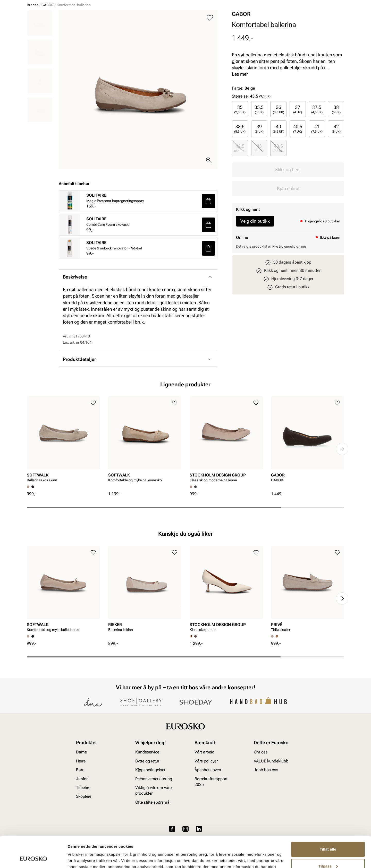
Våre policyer (206, 797)
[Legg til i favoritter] (210, 58)
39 (259, 168)
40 (279, 168)
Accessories (111, 34)
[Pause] (340, 4)
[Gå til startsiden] (50, 18)
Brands (33, 45)
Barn (67, 34)
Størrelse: (240, 136)
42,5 (240, 188)
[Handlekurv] (336, 19)
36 (279, 149)
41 (317, 168)
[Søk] (226, 18)
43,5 (279, 188)
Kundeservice (147, 788)
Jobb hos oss (266, 806)
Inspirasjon (291, 34)
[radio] (240, 149)
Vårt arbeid (204, 788)
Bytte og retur (147, 797)
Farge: (243, 128)
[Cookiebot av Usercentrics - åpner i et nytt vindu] (33, 858)
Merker (265, 34)
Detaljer (75, 858)
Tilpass (328, 837)
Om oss (261, 788)
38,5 (240, 168)
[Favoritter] (314, 19)
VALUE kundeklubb (327, 34)
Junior (86, 34)
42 (336, 168)
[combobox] (167, 18)
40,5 (298, 168)
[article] (63, 480)
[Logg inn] (294, 19)
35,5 (259, 149)
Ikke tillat (328, 854)
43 (259, 188)
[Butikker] (276, 19)
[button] (208, 241)
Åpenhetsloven (208, 806)
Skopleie (138, 34)
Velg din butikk (255, 261)
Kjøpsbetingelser (150, 806)
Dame (32, 34)
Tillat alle (328, 820)
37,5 (317, 149)
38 (336, 149)
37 (298, 149)
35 (240, 149)
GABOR (48, 45)
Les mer (240, 114)
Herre (49, 34)
